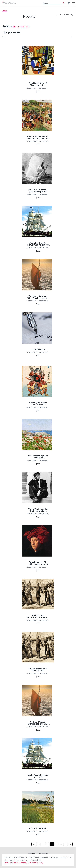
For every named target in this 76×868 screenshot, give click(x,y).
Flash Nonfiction (38, 349)
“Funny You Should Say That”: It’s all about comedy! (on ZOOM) (38, 511)
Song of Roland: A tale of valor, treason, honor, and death (38, 138)
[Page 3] (52, 844)
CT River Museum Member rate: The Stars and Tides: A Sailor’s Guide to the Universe (38, 725)
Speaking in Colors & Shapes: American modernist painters (38, 85)
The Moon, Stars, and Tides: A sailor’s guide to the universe (38, 298)
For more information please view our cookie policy (23, 863)
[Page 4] (56, 844)
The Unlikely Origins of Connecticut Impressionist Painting (38, 458)
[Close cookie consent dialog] (71, 857)
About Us (32, 853)
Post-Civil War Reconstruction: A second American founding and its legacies (38, 618)
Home (4, 11)
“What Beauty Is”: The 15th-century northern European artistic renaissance (38, 565)
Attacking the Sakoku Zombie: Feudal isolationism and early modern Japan (38, 406)
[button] (37, 37)
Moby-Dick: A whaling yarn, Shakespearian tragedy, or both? (38, 192)
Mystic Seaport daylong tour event (38, 776)
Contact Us (44, 853)
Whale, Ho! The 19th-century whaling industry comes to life (38, 245)
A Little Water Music (38, 828)
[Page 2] (48, 844)
